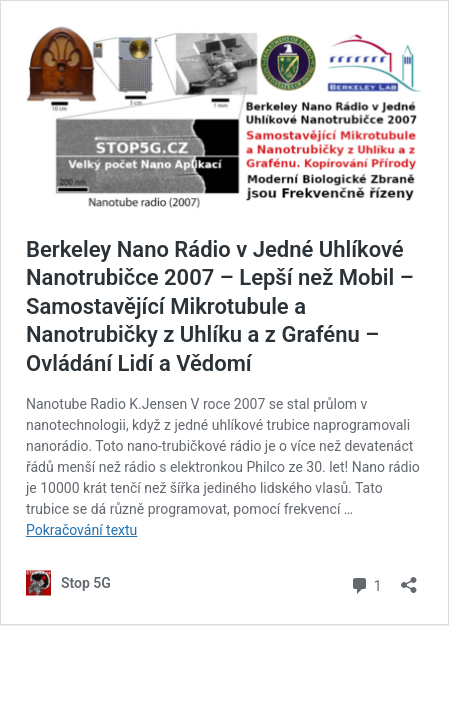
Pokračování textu (81, 530)
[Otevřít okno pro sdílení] (409, 578)
